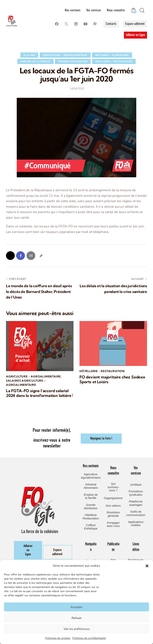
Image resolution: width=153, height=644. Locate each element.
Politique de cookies (58, 638)
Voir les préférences (77, 629)
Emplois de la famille (35, 61)
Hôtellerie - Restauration (114, 61)
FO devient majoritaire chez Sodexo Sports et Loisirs (112, 380)
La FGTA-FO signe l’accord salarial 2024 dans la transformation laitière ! (40, 393)
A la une (29, 55)
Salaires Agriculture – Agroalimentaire (26, 383)
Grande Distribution (73, 61)
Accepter (76, 607)
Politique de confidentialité (89, 638)
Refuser (77, 618)
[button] (147, 566)
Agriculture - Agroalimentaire (65, 55)
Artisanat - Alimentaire (112, 55)
